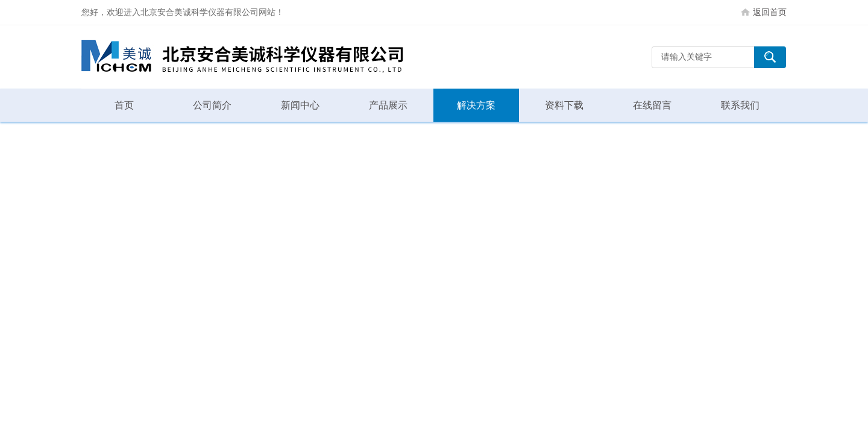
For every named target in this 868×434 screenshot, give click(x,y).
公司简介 (212, 105)
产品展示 (388, 105)
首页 (124, 105)
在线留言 (652, 105)
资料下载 (564, 105)
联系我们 (740, 105)
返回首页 (770, 12)
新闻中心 (300, 105)
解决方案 (476, 105)
